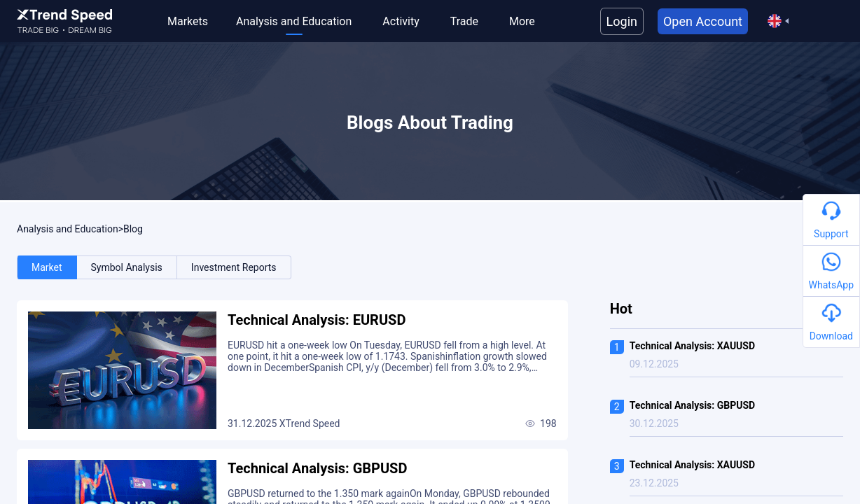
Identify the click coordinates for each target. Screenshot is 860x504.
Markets (188, 21)
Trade (464, 21)
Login (622, 21)
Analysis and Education (294, 21)
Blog (133, 229)
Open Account (703, 21)
